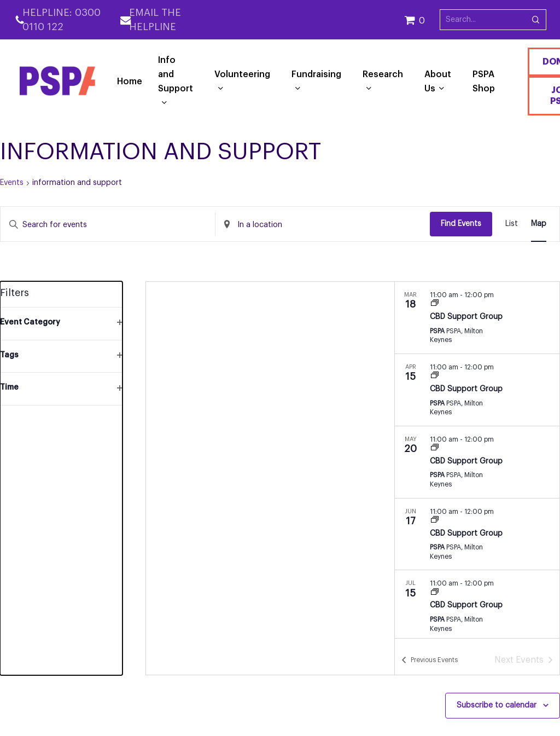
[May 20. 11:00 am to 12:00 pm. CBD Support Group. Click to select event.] (477, 462)
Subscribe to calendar (497, 705)
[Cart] (422, 20)
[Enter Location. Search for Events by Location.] (323, 225)
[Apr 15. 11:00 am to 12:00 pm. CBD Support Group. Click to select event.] (477, 390)
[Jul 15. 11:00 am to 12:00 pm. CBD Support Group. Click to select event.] (477, 606)
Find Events (461, 224)
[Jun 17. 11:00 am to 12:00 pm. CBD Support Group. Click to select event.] (477, 534)
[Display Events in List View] (512, 224)
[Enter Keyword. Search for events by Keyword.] (108, 225)
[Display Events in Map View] (539, 224)
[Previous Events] (430, 660)
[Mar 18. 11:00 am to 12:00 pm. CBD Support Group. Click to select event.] (477, 318)
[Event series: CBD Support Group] (435, 304)
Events (12, 183)
